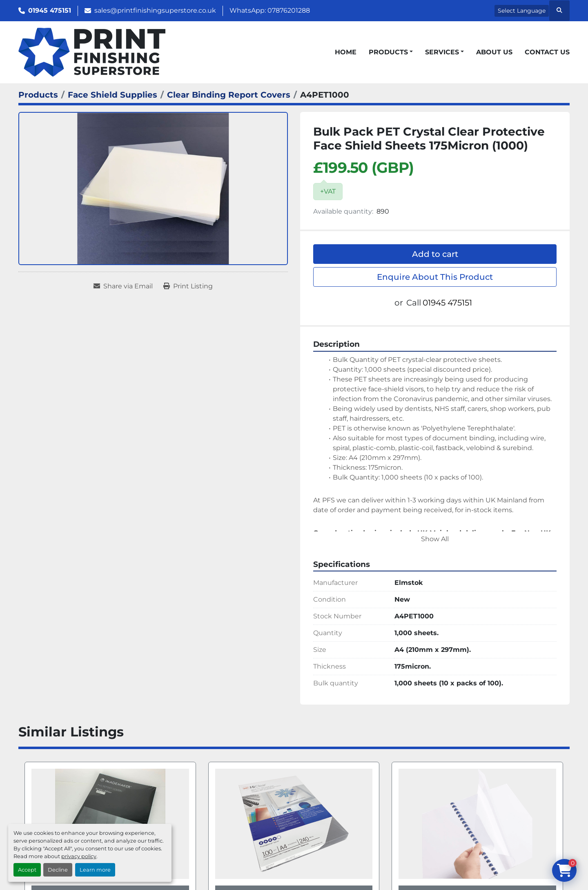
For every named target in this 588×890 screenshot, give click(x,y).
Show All (435, 539)
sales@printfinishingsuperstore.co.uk (155, 10)
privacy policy (79, 856)
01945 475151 (50, 10)
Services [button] (442, 52)
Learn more (95, 870)
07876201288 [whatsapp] (289, 10)
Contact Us (547, 52)
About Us (494, 52)
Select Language (522, 11)
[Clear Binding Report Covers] (229, 95)
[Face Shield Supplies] (112, 95)
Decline (58, 870)
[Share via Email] (123, 286)
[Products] (38, 95)
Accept (27, 870)
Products (388, 52)
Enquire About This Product (435, 277)
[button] (391, 52)
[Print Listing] (188, 286)
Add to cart (435, 254)
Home (346, 52)
